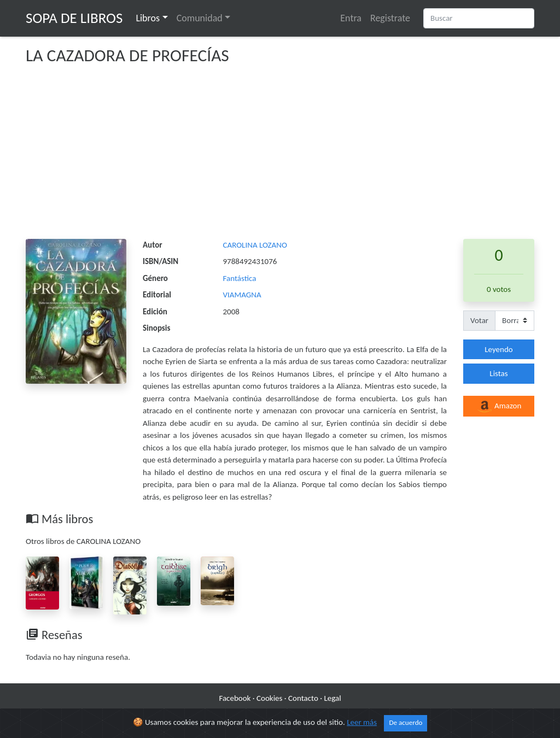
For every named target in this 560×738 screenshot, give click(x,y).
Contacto (303, 698)
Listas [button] (498, 373)
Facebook (235, 698)
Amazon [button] (499, 407)
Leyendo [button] (498, 349)
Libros (148, 18)
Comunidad (200, 18)
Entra (351, 18)
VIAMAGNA (242, 295)
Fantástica (240, 278)
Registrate (390, 18)
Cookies (269, 698)
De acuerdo (406, 723)
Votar (479, 320)
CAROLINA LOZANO (255, 245)
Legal (332, 698)
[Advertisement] (280, 157)
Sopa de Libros (74, 18)
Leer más (362, 723)
